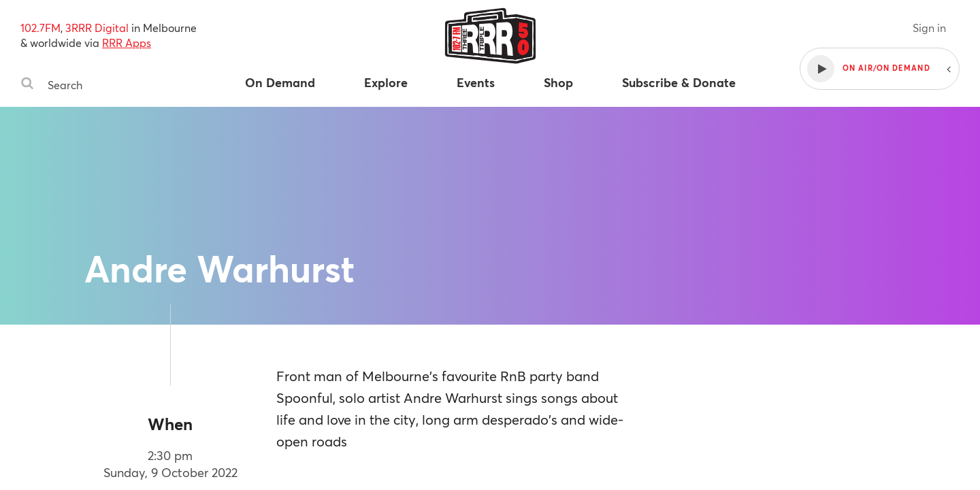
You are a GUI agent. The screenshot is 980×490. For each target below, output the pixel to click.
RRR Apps (127, 43)
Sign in (929, 28)
